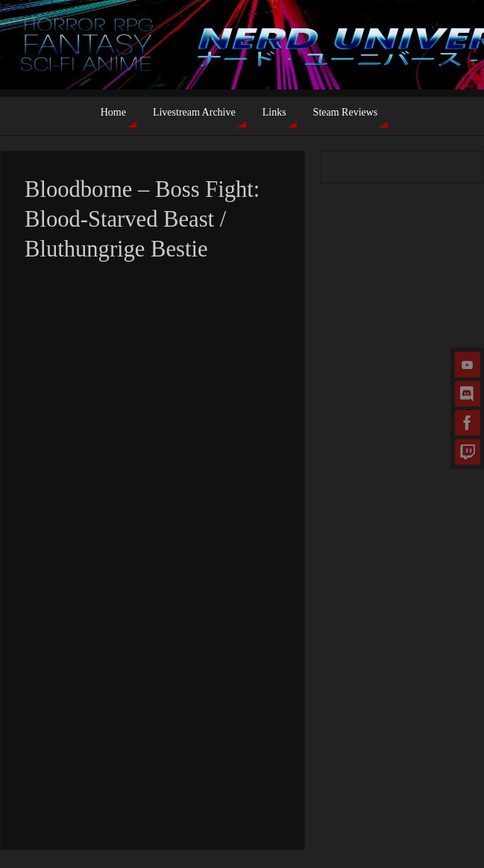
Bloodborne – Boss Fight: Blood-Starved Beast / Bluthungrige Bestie (142, 219)
